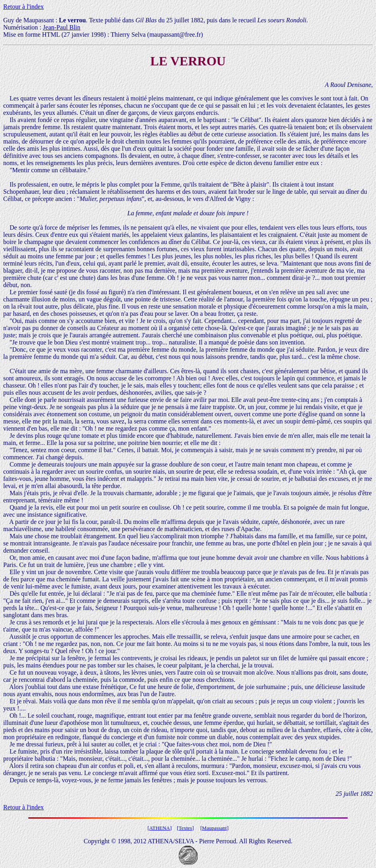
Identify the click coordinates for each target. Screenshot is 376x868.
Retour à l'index (24, 7)
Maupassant (214, 828)
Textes (185, 828)
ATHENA (160, 828)
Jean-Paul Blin (62, 27)
